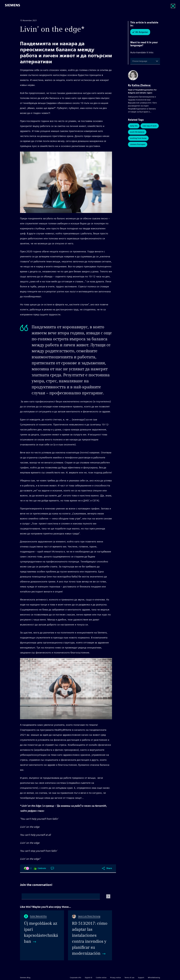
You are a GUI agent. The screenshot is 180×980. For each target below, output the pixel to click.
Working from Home (138, 138)
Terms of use (129, 977)
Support (141, 977)
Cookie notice (101, 977)
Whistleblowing (154, 977)
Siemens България (138, 145)
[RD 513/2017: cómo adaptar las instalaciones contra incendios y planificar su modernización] (90, 935)
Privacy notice (115, 977)
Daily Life (134, 126)
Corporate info (75, 977)
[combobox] (133, 61)
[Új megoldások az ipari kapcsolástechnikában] (42, 935)
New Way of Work (150, 126)
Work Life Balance (137, 132)
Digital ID (88, 977)
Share (109, 868)
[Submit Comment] (108, 896)
